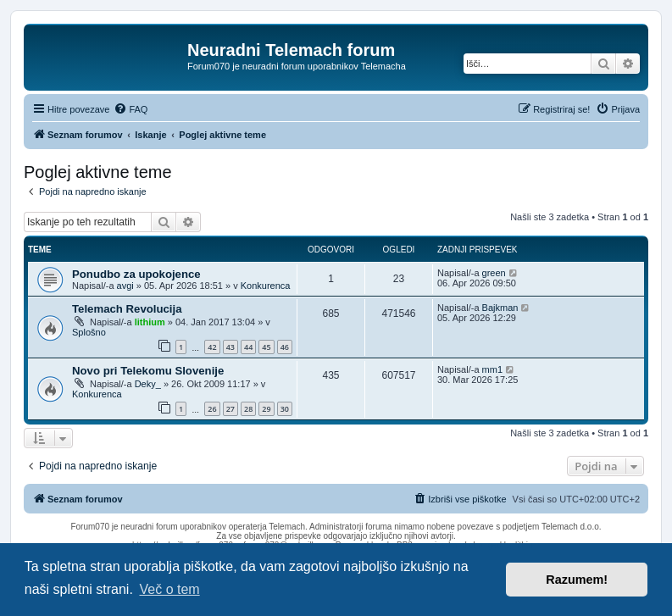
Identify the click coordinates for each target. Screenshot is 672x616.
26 (212, 409)
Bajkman (500, 308)
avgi (125, 286)
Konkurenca (266, 286)
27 (230, 409)
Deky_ (148, 384)
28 (248, 409)
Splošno (89, 332)
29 (266, 409)
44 (248, 347)
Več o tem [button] (170, 589)
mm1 (492, 369)
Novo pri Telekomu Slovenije (148, 371)
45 (266, 347)
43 (230, 347)
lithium (150, 322)
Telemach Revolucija (127, 309)
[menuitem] (131, 109)
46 (285, 347)
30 (285, 409)
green (494, 273)
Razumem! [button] (577, 580)
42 (212, 347)
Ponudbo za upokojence (136, 274)
